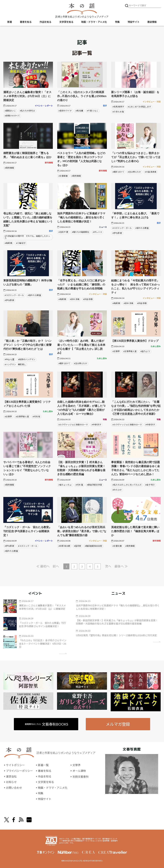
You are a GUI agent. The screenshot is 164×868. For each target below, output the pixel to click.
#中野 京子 (96, 425)
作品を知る (45, 22)
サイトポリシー (15, 765)
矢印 (63, 654)
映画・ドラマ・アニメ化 (94, 22)
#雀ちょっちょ (65, 485)
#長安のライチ (65, 111)
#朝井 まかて (118, 172)
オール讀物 (79, 771)
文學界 (77, 765)
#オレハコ (97, 232)
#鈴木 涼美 (75, 299)
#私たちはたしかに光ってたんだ (127, 485)
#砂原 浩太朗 (64, 546)
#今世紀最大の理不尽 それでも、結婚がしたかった (27, 237)
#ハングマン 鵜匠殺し (15, 364)
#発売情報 (9, 168)
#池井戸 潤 (63, 232)
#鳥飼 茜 (8, 243)
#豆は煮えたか (134, 172)
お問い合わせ (14, 788)
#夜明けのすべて (12, 116)
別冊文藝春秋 (81, 776)
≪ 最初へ (43, 566)
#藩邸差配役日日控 (93, 546)
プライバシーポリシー (19, 771)
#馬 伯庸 (79, 111)
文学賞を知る (66, 22)
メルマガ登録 (118, 724)
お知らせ (11, 782)
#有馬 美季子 (118, 107)
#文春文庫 (117, 546)
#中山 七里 (9, 359)
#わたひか (117, 490)
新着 (10, 22)
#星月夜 (77, 546)
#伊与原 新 (117, 233)
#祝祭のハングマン (27, 359)
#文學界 (116, 351)
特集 (117, 22)
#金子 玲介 (150, 485)
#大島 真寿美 (151, 172)
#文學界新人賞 (130, 351)
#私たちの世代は (27, 111)
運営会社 (11, 776)
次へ (108, 566)
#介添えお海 (118, 112)
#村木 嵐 (79, 485)
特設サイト (134, 22)
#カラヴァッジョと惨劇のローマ (73, 425)
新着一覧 (43, 765)
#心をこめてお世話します (139, 107)
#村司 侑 (36, 417)
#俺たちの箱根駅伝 (80, 232)
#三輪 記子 (21, 243)
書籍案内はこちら (47, 724)
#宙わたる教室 (142, 228)
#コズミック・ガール (122, 228)
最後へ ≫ (121, 566)
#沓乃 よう (145, 351)
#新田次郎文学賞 (94, 485)
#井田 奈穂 (88, 299)
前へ (56, 566)
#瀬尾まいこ (10, 111)
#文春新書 (63, 176)
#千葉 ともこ (93, 111)
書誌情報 (152, 22)
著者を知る (26, 22)
